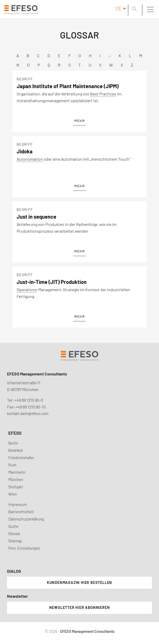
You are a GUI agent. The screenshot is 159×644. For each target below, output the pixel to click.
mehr (79, 121)
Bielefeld (16, 450)
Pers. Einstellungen (24, 548)
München (16, 480)
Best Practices (103, 94)
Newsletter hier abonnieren (80, 607)
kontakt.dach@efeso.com (28, 414)
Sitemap (15, 541)
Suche (13, 526)
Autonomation (30, 159)
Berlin (13, 443)
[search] (136, 10)
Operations (27, 290)
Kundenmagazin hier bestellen (79, 583)
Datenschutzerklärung (26, 519)
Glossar (14, 534)
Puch (12, 465)
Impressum (18, 505)
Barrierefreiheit (21, 512)
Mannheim (17, 472)
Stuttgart (16, 487)
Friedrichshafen (21, 458)
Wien (13, 494)
